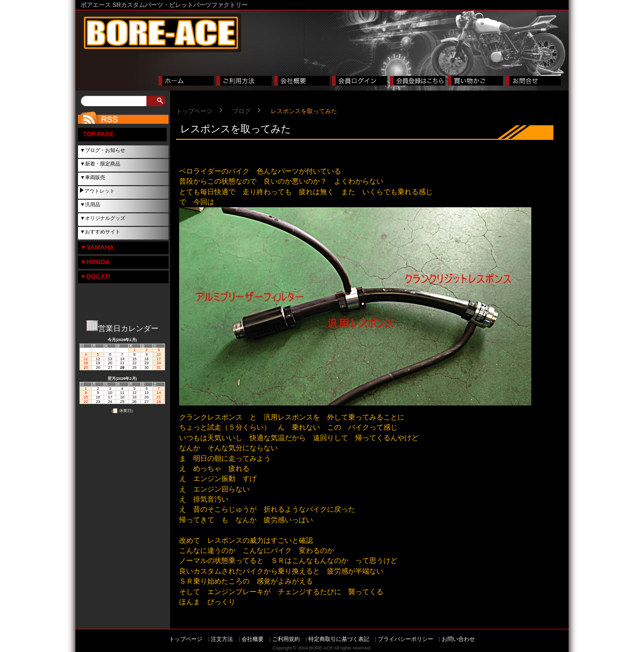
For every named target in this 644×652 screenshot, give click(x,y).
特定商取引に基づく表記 (339, 639)
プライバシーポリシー (406, 639)
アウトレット (100, 191)
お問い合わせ (458, 639)
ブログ (242, 111)
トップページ (194, 111)
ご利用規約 (286, 639)
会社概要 (253, 639)
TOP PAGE (99, 134)
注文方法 (222, 639)
